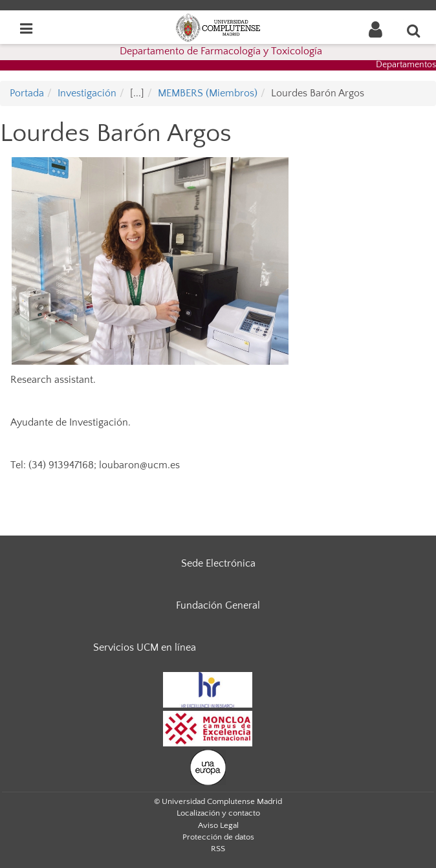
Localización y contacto (218, 813)
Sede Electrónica (218, 563)
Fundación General (218, 605)
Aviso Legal (218, 825)
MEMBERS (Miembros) (208, 93)
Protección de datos (218, 837)
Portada (27, 93)
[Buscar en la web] (414, 30)
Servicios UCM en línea (145, 647)
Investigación (87, 93)
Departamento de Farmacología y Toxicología (221, 51)
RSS (218, 849)
